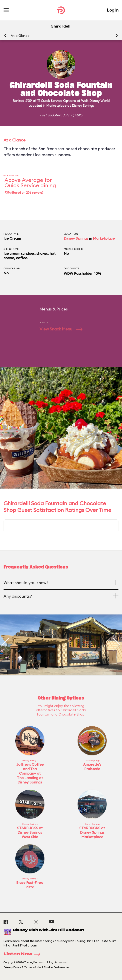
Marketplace (104, 238)
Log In (113, 10)
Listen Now (23, 954)
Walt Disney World (95, 101)
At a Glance (20, 36)
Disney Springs (83, 106)
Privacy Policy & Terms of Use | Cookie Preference (36, 967)
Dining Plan (12, 268)
